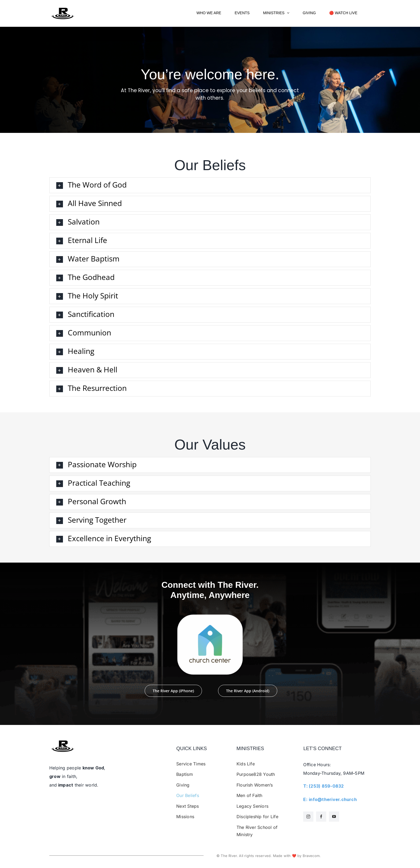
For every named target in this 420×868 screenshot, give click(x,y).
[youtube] (334, 817)
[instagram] (308, 817)
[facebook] (321, 817)
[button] (210, 185)
